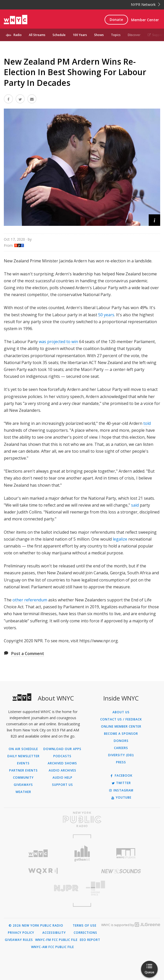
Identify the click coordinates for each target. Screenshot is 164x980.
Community (23, 778)
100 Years (80, 35)
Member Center (145, 20)
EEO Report (90, 940)
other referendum (30, 600)
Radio (18, 35)
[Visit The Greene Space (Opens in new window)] (121, 888)
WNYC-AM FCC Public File (53, 947)
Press (121, 762)
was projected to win (58, 342)
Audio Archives (62, 771)
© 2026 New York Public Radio (36, 926)
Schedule (59, 35)
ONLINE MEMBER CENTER (121, 727)
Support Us (62, 785)
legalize (120, 539)
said (135, 505)
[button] (154, 220)
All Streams (37, 35)
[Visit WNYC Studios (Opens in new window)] (126, 853)
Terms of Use (85, 926)
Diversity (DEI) (121, 755)
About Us (121, 712)
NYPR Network (146, 4)
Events (23, 763)
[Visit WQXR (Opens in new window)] (43, 871)
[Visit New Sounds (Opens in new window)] (121, 871)
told (147, 423)
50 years (106, 315)
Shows (99, 35)
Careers (121, 748)
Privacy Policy (21, 933)
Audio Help (62, 778)
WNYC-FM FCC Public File (56, 940)
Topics (116, 35)
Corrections (85, 933)
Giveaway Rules (19, 940)
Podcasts (62, 756)
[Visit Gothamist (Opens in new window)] (82, 853)
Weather (23, 792)
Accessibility (54, 933)
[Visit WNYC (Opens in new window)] (38, 853)
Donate (116, 20)
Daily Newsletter (23, 756)
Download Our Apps (62, 749)
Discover (134, 35)
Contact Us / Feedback (121, 719)
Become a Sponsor (121, 734)
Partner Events (23, 771)
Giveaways (23, 785)
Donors (121, 741)
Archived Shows (62, 763)
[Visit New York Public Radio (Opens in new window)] (82, 819)
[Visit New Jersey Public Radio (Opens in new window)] (43, 888)
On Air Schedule (23, 749)
